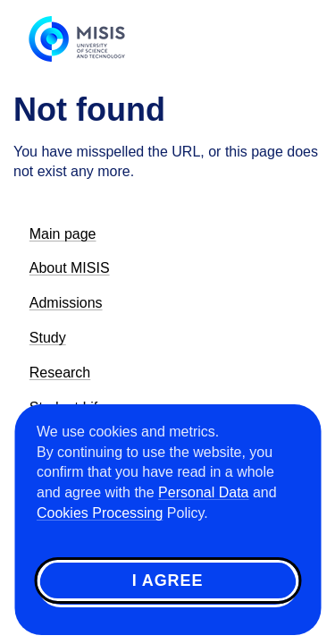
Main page (63, 234)
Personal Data (203, 492)
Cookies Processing (100, 513)
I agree (168, 580)
